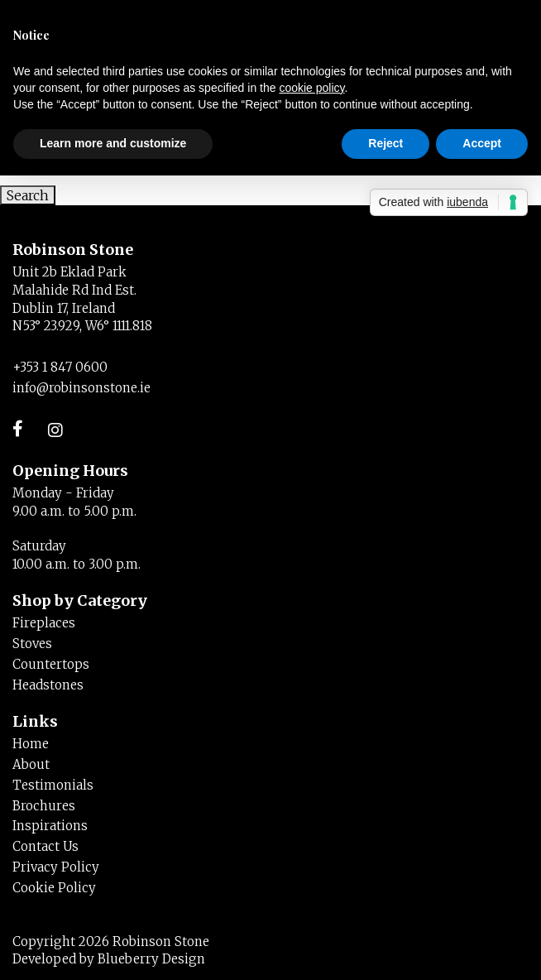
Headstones (48, 685)
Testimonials (53, 785)
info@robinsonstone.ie (81, 388)
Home (31, 744)
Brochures (44, 806)
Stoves (32, 644)
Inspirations (50, 826)
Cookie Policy (54, 888)
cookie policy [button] (311, 88)
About (31, 764)
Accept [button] (482, 143)
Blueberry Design (151, 959)
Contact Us (45, 846)
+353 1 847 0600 (60, 367)
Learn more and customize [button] (113, 143)
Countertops (51, 664)
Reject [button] (385, 143)
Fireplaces (44, 623)
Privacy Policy (56, 867)
